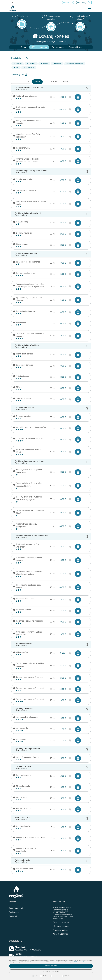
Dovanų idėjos (75, 47)
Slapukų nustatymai (61, 922)
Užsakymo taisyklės (61, 926)
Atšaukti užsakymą (61, 934)
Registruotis (14, 912)
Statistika (45, 976)
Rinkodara (66, 976)
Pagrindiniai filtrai (20, 58)
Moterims (31, 64)
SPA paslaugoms (39, 47)
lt (11, 2)
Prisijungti (13, 916)
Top (16, 68)
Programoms (58, 47)
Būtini (35, 976)
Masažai (18, 64)
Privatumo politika (60, 930)
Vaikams (57, 64)
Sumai (23, 47)
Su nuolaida (29, 68)
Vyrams (44, 64)
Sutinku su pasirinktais (51, 971)
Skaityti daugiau (80, 962)
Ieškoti (37, 82)
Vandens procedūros (75, 64)
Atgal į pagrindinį (16, 908)
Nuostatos (55, 976)
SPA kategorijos (19, 75)
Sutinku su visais (51, 966)
